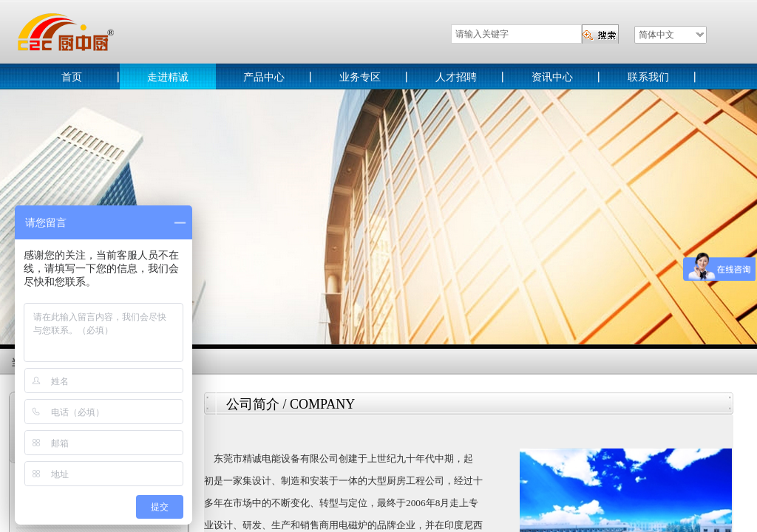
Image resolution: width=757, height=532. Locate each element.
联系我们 (648, 77)
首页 (72, 77)
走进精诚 (168, 77)
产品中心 (264, 77)
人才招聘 (456, 77)
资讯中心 (552, 77)
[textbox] (516, 34)
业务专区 (360, 77)
